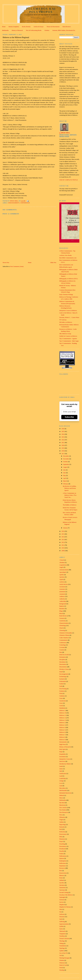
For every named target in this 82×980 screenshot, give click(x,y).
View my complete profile (69, 180)
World (61, 968)
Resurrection (63, 873)
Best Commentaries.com (66, 265)
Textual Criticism (64, 938)
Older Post (53, 262)
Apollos (62, 575)
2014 (63, 537)
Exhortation (63, 681)
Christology (63, 625)
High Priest (63, 744)
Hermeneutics (63, 742)
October (66, 462)
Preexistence (63, 846)
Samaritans (62, 887)
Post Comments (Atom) (17, 266)
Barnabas (62, 609)
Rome (61, 878)
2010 (63, 548)
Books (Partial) (26, 27)
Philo (61, 837)
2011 (63, 545)
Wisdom (62, 960)
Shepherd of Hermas (65, 907)
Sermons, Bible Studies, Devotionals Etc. (64, 30)
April (65, 478)
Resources (62, 868)
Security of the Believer (66, 895)
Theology (62, 941)
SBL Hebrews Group (65, 334)
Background (63, 604)
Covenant (62, 647)
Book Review (63, 616)
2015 (63, 534)
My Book (62, 803)
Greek (61, 706)
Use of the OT (63, 953)
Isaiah (61, 766)
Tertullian (62, 936)
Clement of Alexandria (66, 633)
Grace (61, 703)
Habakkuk (62, 708)
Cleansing (62, 630)
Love (61, 783)
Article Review (64, 584)
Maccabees (62, 788)
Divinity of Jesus (64, 669)
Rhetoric (62, 875)
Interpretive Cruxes (65, 759)
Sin (60, 912)
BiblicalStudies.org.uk (66, 267)
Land (61, 776)
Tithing (61, 943)
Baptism (62, 606)
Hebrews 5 (62, 730)
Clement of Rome (64, 635)
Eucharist (62, 679)
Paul (61, 829)
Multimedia (5, 30)
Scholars (47, 30)
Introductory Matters (65, 764)
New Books (63, 810)
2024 (63, 434)
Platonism (62, 839)
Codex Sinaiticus (64, 638)
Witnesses (62, 963)
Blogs (61, 611)
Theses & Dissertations (53, 27)
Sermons (62, 900)
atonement (62, 592)
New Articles (63, 808)
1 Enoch (62, 560)
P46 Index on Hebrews (66, 322)
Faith (61, 686)
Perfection (62, 832)
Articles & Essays (38, 27)
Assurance (62, 589)
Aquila (61, 579)
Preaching (62, 844)
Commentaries (63, 640)
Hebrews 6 (62, 732)
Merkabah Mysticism (65, 793)
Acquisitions (63, 565)
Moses (61, 798)
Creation (62, 650)
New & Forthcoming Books (34, 30)
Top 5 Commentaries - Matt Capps (69, 341)
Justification (63, 773)
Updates (62, 951)
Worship (62, 970)
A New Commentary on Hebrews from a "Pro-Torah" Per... (70, 495)
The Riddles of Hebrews (70, 505)
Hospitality (62, 754)
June (65, 473)
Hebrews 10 (63, 713)
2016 (63, 531)
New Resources (64, 812)
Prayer (61, 841)
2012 (63, 542)
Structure (62, 917)
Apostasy (62, 577)
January (66, 528)
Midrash (62, 795)
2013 (63, 540)
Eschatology (63, 676)
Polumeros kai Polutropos (41, 10)
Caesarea (62, 618)
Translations (63, 946)
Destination (63, 657)
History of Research (17, 30)
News (61, 815)
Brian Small (66, 133)
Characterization (64, 623)
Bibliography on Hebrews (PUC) (69, 279)
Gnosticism (63, 701)
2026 (63, 429)
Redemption (63, 861)
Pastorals (62, 827)
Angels (61, 567)
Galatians (62, 696)
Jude (61, 771)
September (66, 464)
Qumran (62, 858)
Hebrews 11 (63, 715)
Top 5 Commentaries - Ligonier (68, 339)
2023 (63, 437)
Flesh (61, 693)
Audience (62, 596)
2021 (63, 442)
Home (4, 27)
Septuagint (62, 897)
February (66, 484)
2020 (63, 445)
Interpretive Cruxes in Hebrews (68, 310)
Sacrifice (62, 883)
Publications (63, 856)
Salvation (62, 885)
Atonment (62, 594)
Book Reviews (67, 27)
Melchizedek (63, 790)
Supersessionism (64, 924)
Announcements (14, 203)
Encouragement (64, 674)
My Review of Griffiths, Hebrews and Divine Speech (70, 488)
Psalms (61, 854)
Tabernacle (62, 931)
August (65, 467)
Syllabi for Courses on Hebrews (68, 336)
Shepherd (62, 905)
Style (61, 919)
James (61, 769)
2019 (63, 448)
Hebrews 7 (62, 735)
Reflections (63, 863)
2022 (63, 440)
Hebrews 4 (62, 727)
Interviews (62, 761)
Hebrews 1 (62, 710)
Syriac (61, 929)
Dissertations (63, 667)
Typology (62, 948)
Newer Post (6, 262)
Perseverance (63, 834)
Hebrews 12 (63, 718)
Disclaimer (62, 662)
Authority (62, 599)
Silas (61, 909)
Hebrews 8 (62, 737)
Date (61, 652)
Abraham (62, 562)
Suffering (62, 922)
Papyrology (63, 824)
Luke (61, 786)
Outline (61, 822)
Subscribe (69, 417)
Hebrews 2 (62, 723)
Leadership (62, 778)
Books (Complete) (14, 27)
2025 (63, 431)
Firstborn (62, 691)
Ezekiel (61, 684)
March (65, 481)
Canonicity (62, 621)
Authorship (63, 601)
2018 (63, 451)
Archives (62, 582)
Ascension (62, 587)
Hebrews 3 (62, 725)
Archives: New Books (66, 255)
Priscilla (62, 851)
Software (62, 914)
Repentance (63, 866)
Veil (60, 955)
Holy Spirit (62, 749)
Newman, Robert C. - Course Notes (69, 317)
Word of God (63, 965)
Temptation (63, 934)
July (65, 470)
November (66, 459)
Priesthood (62, 849)
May (65, 475)
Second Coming (64, 892)
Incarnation (63, 757)
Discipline (62, 660)
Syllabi (61, 926)
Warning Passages (64, 958)
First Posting (63, 689)
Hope (61, 752)
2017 (63, 454)
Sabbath (62, 880)
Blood (61, 613)
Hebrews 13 (63, 720)
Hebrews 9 (62, 740)
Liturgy (61, 781)
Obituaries (62, 817)
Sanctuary (62, 890)
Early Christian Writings (66, 294)
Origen (61, 820)
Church (61, 628)
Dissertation (63, 664)
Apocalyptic (63, 572)
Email (61, 672)
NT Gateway (63, 320)
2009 (63, 551)
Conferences (25, 203)
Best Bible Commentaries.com (68, 258)
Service (61, 902)
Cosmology (63, 645)
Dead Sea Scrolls (64, 655)
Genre (61, 698)
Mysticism (62, 805)
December (66, 456)
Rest (61, 871)
